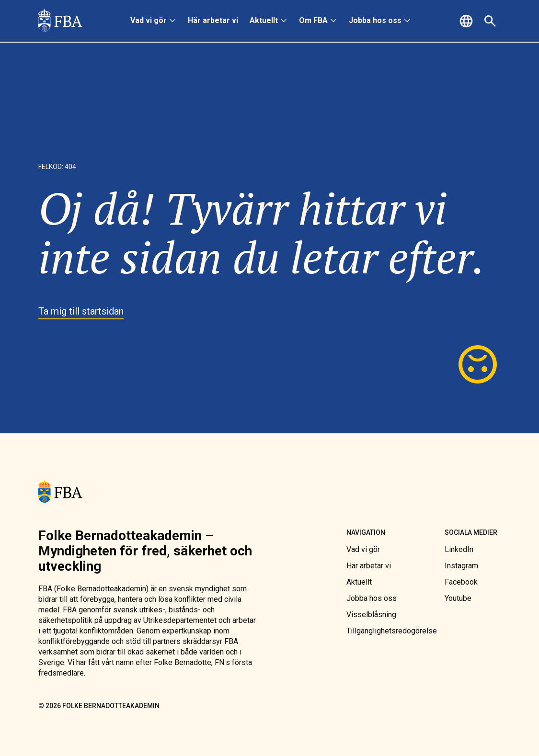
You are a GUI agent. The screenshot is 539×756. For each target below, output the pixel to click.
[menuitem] (153, 21)
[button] (468, 21)
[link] (60, 21)
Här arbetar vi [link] (213, 20)
